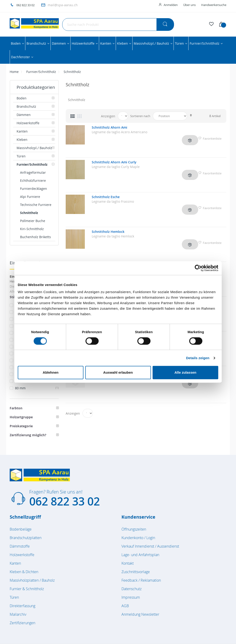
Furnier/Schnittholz (41, 72)
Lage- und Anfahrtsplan (140, 555)
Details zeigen (198, 358)
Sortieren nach (140, 116)
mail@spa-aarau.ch (63, 5)
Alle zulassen (185, 372)
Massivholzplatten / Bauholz (32, 580)
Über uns (189, 5)
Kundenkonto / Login (138, 538)
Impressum (131, 597)
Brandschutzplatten (26, 538)
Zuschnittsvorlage (136, 572)
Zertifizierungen (22, 623)
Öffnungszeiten (134, 529)
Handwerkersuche (214, 5)
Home (14, 72)
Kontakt (128, 563)
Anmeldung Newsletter (140, 614)
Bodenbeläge (21, 529)
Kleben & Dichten (24, 572)
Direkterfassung (22, 606)
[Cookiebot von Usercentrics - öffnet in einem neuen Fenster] (198, 268)
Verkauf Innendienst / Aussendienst (150, 546)
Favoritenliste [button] (210, 137)
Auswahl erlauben (118, 372)
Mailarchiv (18, 614)
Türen (14, 597)
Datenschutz (131, 589)
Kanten (15, 563)
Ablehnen (50, 372)
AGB (125, 606)
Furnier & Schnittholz (27, 589)
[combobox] (118, 25)
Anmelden (171, 5)
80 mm (37, 388)
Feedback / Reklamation (141, 580)
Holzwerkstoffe (22, 555)
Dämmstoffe (20, 546)
